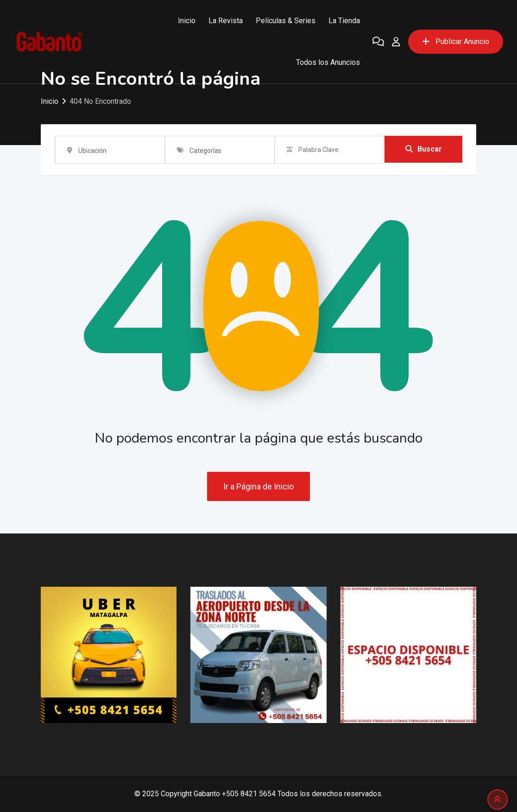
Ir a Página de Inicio (258, 486)
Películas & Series (286, 21)
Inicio (187, 21)
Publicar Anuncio (456, 41)
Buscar (424, 149)
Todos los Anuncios (328, 62)
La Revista (226, 21)
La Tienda (344, 21)
